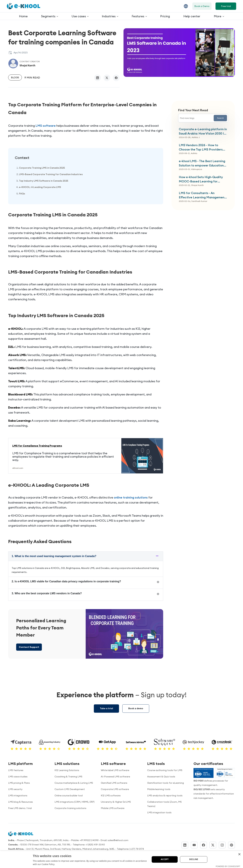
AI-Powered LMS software (115, 777)
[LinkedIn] (185, 845)
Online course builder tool (69, 796)
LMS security (15, 789)
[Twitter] (213, 845)
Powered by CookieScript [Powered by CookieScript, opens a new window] (228, 866)
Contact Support (29, 647)
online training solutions (131, 497)
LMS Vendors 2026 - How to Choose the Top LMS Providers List (201, 147)
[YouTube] (194, 845)
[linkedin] (97, 78)
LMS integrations (18, 796)
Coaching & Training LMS (68, 777)
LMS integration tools (159, 812)
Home (23, 16)
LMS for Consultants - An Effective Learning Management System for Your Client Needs (202, 195)
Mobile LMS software (113, 808)
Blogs (15, 77)
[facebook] (116, 78)
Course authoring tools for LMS (165, 770)
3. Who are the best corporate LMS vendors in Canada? (47, 593)
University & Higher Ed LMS (116, 802)
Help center (192, 16)
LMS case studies (18, 777)
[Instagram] (222, 845)
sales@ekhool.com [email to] (118, 840)
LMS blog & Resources (20, 802)
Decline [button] (194, 859)
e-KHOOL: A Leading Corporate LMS (40, 187)
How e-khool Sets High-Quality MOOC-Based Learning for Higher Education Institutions (201, 179)
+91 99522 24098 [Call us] (89, 840)
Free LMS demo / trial (20, 808)
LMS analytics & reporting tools (165, 796)
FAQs (22, 194)
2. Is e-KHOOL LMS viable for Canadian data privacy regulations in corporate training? (66, 581)
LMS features (16, 770)
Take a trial (106, 708)
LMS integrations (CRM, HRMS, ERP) (74, 802)
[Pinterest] (231, 845)
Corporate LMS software (115, 789)
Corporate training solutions (70, 808)
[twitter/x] (107, 78)
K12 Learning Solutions (67, 770)
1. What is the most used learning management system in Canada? (54, 556)
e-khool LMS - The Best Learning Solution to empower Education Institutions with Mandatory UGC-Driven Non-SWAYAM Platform (203, 163)
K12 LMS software (111, 796)
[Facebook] (203, 845)
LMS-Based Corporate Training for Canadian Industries (51, 174)
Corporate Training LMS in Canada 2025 (42, 168)
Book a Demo (202, 6)
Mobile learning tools (159, 789)
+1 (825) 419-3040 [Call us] (95, 845)
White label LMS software (115, 770)
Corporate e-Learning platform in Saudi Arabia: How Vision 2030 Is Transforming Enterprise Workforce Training (203, 131)
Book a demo (136, 708)
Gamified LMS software (114, 783)
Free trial (226, 6)
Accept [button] (165, 859)
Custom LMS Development (70, 789)
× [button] (239, 854)
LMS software (46, 126)
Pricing (165, 16)
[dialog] (121, 859)
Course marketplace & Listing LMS (74, 783)
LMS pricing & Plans (19, 783)
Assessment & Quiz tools (161, 777)
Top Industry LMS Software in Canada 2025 (44, 181)
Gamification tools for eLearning (165, 783)
